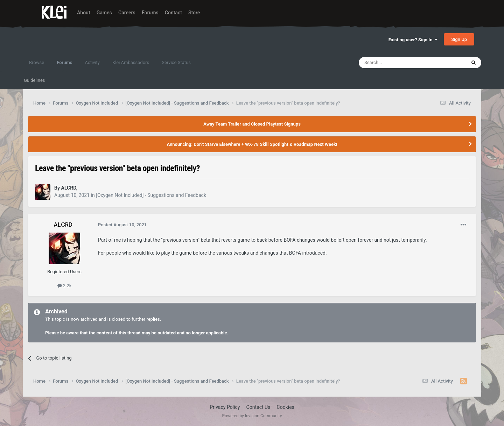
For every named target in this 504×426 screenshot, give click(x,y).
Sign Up (459, 39)
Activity (92, 62)
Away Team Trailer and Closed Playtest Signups (252, 124)
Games (104, 13)
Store (194, 13)
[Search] (396, 63)
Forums (150, 13)
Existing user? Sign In (413, 40)
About (84, 13)
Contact (173, 13)
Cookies (286, 407)
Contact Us (258, 407)
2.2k (65, 286)
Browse (37, 62)
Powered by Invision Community (252, 416)
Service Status (176, 62)
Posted (122, 225)
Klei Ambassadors (131, 62)
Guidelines (34, 80)
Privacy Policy (225, 407)
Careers (127, 13)
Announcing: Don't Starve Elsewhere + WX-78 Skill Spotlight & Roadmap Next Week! (252, 144)
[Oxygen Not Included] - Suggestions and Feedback (151, 195)
